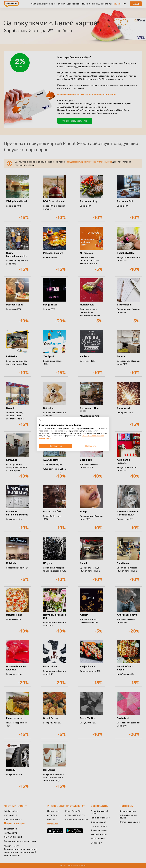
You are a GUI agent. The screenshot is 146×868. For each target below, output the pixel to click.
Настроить (90, 446)
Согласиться (56, 446)
